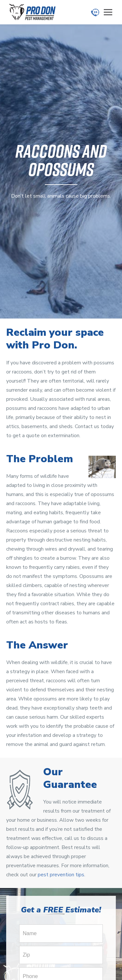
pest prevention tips (61, 875)
